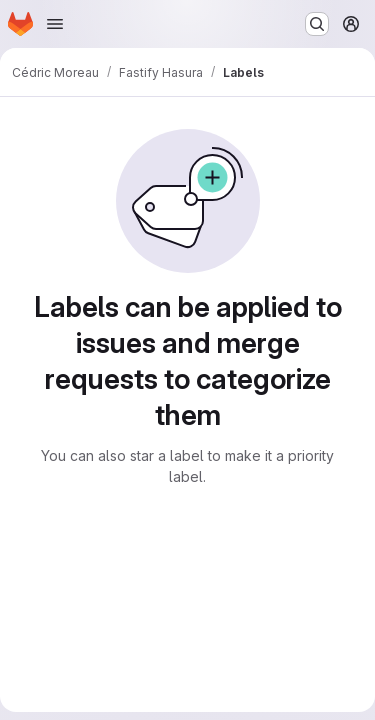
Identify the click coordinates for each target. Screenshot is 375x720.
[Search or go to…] (317, 24)
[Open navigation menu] (55, 24)
